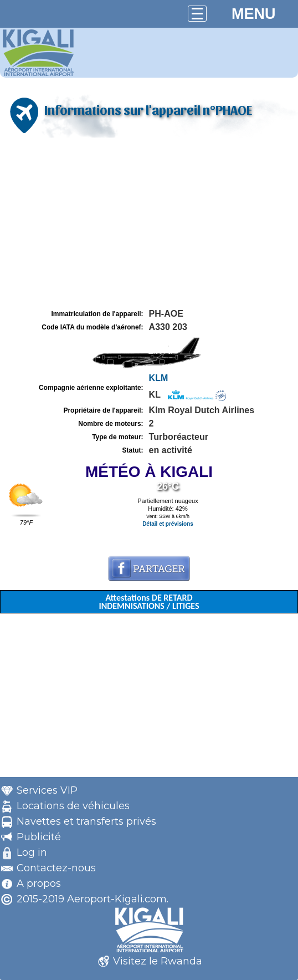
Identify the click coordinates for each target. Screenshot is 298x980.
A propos (39, 883)
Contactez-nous (56, 868)
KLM (159, 378)
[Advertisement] (149, 224)
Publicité (39, 837)
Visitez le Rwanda (158, 961)
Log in (32, 852)
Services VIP (47, 790)
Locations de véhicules (73, 806)
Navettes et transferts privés (86, 821)
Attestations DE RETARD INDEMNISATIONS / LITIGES (149, 602)
